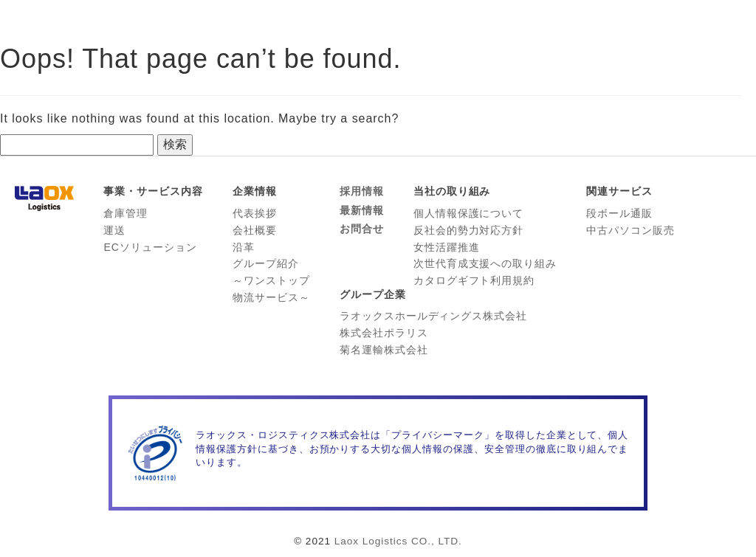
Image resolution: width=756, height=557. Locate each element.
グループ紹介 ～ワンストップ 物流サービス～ (271, 280)
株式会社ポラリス (384, 333)
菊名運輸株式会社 (384, 350)
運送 (114, 230)
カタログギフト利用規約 (474, 280)
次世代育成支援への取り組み (485, 263)
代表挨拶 (255, 213)
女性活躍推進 (447, 247)
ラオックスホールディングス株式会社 (433, 316)
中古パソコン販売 (630, 230)
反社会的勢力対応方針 (469, 230)
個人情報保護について (469, 213)
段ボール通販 (619, 213)
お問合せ (362, 229)
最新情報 (362, 210)
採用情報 (362, 191)
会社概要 (255, 230)
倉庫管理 (126, 213)
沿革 (244, 247)
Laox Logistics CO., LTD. (398, 541)
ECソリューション (150, 247)
